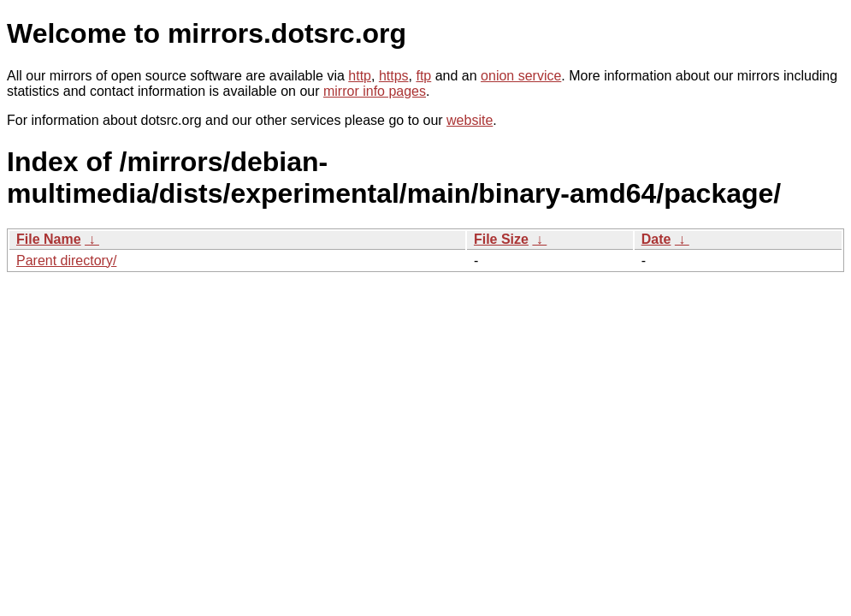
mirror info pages (375, 91)
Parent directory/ (66, 261)
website (470, 120)
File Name (49, 239)
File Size (501, 239)
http (360, 76)
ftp (423, 76)
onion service (521, 76)
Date (656, 239)
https (394, 76)
